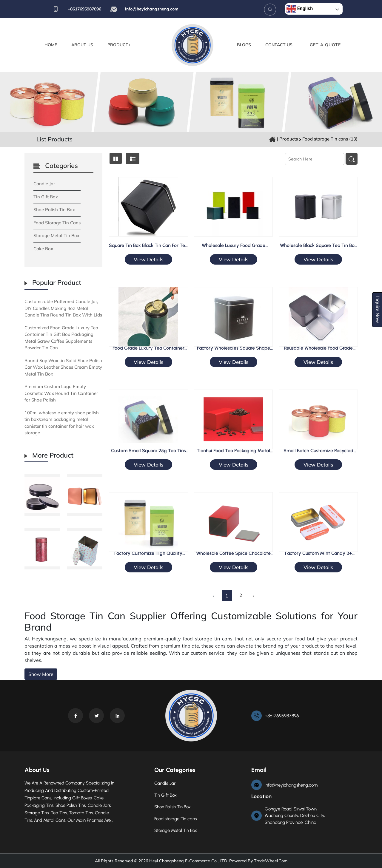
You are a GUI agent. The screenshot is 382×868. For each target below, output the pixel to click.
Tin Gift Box (46, 197)
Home (51, 45)
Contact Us (279, 45)
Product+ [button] (119, 45)
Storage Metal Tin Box (56, 235)
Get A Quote (325, 45)
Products (289, 139)
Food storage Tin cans (57, 223)
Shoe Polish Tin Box (54, 210)
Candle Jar (44, 184)
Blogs (244, 45)
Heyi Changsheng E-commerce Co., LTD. (188, 861)
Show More (41, 674)
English (300, 9)
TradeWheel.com (271, 861)
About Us (82, 45)
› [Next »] (254, 595)
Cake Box (43, 249)
